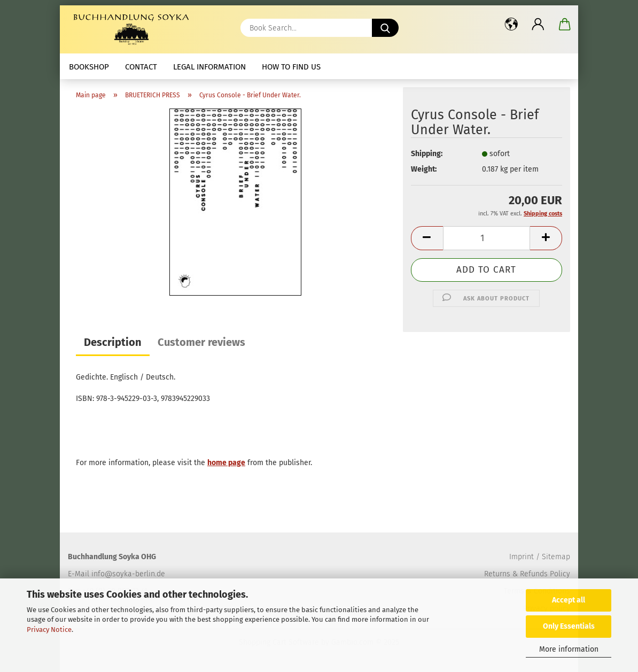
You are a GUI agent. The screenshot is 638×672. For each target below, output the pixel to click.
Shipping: (427, 154)
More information (569, 649)
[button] (511, 24)
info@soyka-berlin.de (128, 574)
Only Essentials (569, 626)
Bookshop (89, 67)
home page (226, 463)
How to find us (291, 67)
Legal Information (209, 67)
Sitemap (556, 557)
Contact (141, 67)
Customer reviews (201, 342)
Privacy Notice (49, 629)
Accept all (569, 600)
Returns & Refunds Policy (527, 574)
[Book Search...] (385, 28)
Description (113, 342)
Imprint (522, 557)
